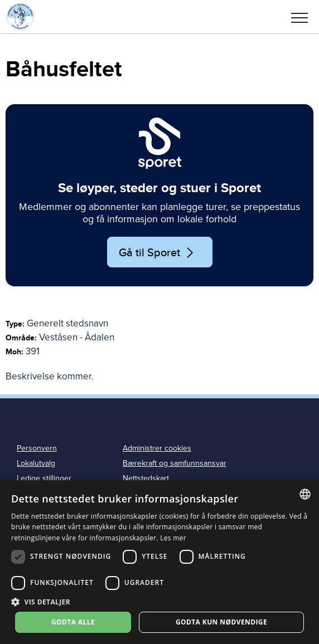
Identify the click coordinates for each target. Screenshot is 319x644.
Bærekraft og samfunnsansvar (175, 463)
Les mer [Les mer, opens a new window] (173, 538)
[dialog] (159, 562)
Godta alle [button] (73, 622)
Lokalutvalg (36, 463)
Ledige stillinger (44, 478)
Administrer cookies (157, 448)
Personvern (37, 448)
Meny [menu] (299, 18)
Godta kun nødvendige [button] (221, 622)
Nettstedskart (146, 478)
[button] (299, 17)
